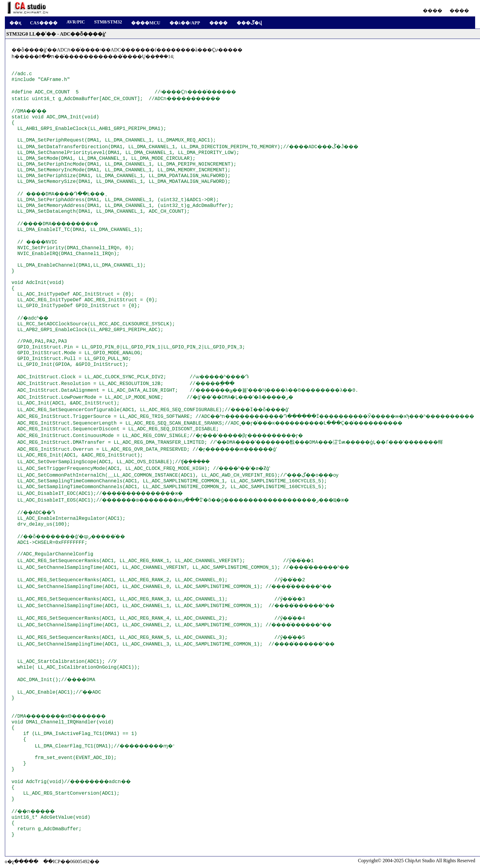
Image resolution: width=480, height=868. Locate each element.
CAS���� (44, 23)
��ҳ (15, 23)
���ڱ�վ (249, 23)
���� (433, 10)
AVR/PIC (76, 22)
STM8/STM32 (108, 22)
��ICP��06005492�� (71, 861)
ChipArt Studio (420, 861)
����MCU (146, 23)
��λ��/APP (185, 23)
